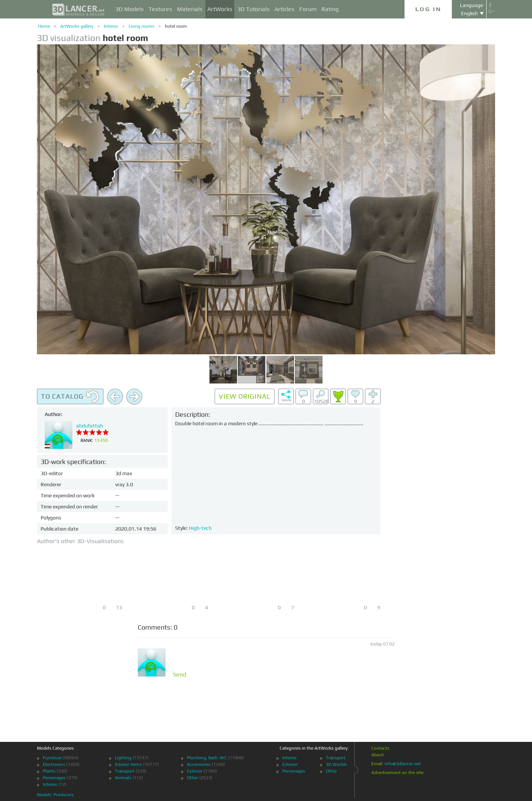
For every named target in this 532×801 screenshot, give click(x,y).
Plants (49, 771)
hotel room (176, 26)
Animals (123, 778)
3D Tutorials (253, 9)
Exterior (195, 771)
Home (44, 26)
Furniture (52, 758)
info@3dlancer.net (403, 764)
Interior (111, 26)
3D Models (129, 9)
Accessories (199, 764)
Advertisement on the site (397, 773)
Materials (190, 9)
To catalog (70, 397)
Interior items (128, 764)
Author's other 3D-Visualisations (80, 541)
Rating (330, 9)
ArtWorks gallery (77, 26)
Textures (160, 9)
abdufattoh (90, 426)
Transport (125, 771)
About (378, 755)
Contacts (380, 748)
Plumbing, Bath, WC (207, 758)
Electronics (54, 764)
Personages (54, 778)
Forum (308, 9)
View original (245, 396)
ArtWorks (220, 9)
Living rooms (141, 26)
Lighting (123, 758)
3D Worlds (336, 764)
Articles (284, 9)
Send (180, 675)
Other (192, 778)
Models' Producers (55, 795)
